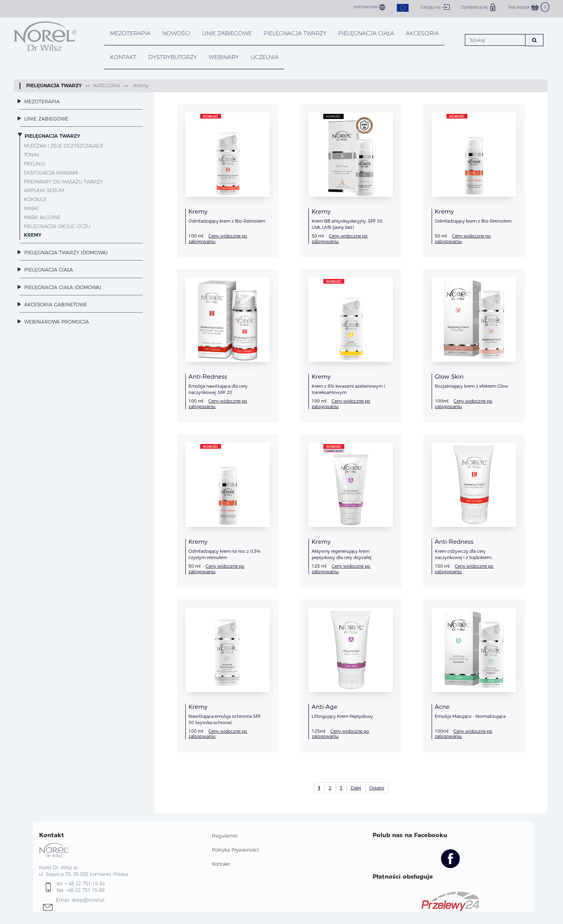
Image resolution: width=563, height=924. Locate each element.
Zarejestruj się (479, 7)
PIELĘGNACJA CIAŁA (366, 33)
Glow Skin (449, 377)
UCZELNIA (264, 57)
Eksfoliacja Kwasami (51, 173)
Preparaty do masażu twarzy (63, 182)
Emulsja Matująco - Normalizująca (470, 716)
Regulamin (225, 836)
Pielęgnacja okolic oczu (57, 226)
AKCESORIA (422, 33)
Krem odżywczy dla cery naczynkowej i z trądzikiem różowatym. (463, 557)
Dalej (356, 788)
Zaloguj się (435, 7)
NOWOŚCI (176, 33)
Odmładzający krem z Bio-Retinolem (227, 221)
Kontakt (221, 864)
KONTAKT (123, 57)
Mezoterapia (130, 33)
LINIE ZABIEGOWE (227, 33)
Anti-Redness (208, 377)
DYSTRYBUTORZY (173, 57)
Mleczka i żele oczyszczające (64, 146)
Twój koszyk (529, 7)
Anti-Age (325, 707)
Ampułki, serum (44, 190)
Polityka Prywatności (235, 850)
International (369, 7)
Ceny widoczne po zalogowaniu (218, 238)
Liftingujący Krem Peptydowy (342, 716)
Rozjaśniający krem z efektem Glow (472, 386)
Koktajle (35, 199)
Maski (31, 208)
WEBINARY (224, 57)
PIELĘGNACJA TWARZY (295, 33)
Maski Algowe (42, 217)
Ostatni (377, 788)
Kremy (140, 85)
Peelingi (35, 164)
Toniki (31, 155)
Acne (442, 707)
